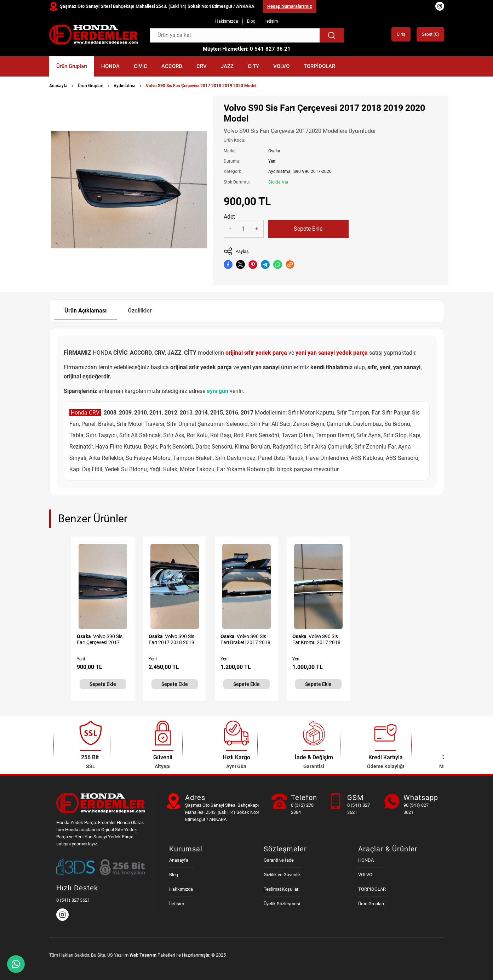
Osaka (274, 151)
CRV (202, 66)
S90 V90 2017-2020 (313, 171)
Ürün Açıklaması (85, 311)
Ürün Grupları (72, 66)
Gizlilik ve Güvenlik (282, 875)
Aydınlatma (125, 86)
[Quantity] (243, 229)
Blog (251, 21)
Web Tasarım (143, 955)
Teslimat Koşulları (282, 889)
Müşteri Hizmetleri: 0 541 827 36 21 (247, 49)
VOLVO (281, 66)
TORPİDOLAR (319, 66)
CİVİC (141, 66)
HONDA (110, 66)
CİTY (253, 66)
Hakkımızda (227, 21)
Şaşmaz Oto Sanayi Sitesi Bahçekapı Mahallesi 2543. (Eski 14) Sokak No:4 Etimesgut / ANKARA (157, 6)
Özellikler (140, 311)
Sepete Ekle (308, 229)
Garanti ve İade (279, 860)
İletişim (271, 21)
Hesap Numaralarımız (290, 6)
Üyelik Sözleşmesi (282, 904)
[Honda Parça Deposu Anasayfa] (93, 35)
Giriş (401, 34)
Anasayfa (58, 86)
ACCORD (172, 66)
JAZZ (227, 66)
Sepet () (430, 34)
